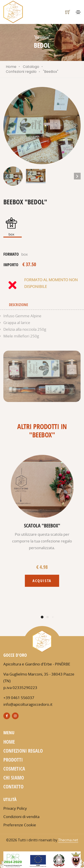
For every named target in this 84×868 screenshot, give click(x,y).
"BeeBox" (51, 72)
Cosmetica (14, 769)
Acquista (42, 581)
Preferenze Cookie (20, 825)
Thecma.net (68, 840)
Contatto (13, 786)
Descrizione (18, 305)
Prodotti (13, 760)
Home (11, 67)
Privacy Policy (15, 808)
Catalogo (31, 67)
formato (11, 254)
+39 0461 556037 (19, 698)
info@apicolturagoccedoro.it (28, 704)
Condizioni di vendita (21, 817)
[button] (77, 126)
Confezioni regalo (21, 72)
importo (11, 265)
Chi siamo (14, 777)
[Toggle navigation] (78, 12)
